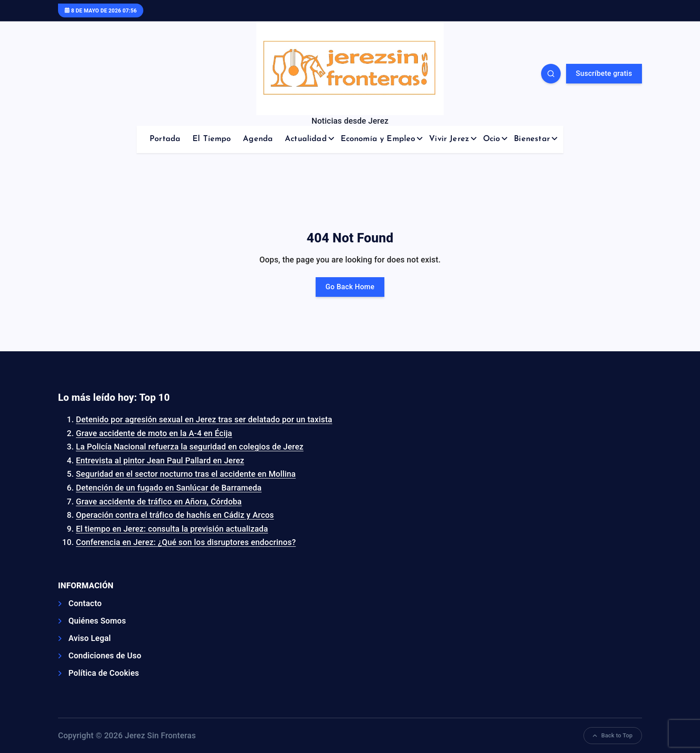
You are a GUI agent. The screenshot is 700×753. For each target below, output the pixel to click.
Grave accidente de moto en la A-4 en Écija (154, 433)
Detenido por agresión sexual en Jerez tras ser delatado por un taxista (204, 419)
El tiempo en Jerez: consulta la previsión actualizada (172, 529)
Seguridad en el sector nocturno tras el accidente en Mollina (186, 474)
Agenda (258, 139)
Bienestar (532, 139)
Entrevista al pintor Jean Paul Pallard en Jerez (160, 460)
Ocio (492, 139)
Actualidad (306, 139)
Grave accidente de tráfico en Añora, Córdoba (159, 501)
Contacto (85, 603)
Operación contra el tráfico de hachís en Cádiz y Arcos (175, 515)
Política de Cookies (104, 673)
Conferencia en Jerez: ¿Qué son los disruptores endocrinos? (186, 542)
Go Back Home (350, 287)
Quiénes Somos (97, 621)
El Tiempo (212, 139)
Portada (165, 139)
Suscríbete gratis (604, 73)
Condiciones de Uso (105, 655)
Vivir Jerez (449, 139)
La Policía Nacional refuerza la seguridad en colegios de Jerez (190, 447)
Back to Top (613, 735)
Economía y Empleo (378, 139)
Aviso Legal (90, 638)
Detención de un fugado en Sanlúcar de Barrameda (169, 488)
